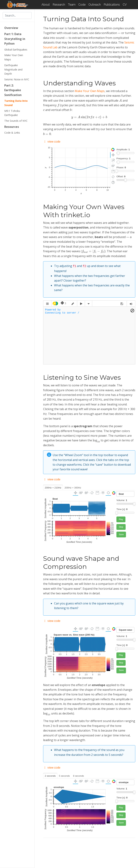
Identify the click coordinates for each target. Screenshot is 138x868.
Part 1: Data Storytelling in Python (15, 39)
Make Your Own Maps (14, 57)
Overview (11, 28)
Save (121, 534)
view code (52, 141)
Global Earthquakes (16, 50)
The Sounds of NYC (16, 121)
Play (121, 519)
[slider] (118, 153)
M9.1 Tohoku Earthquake (12, 113)
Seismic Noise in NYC (17, 79)
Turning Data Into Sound (16, 103)
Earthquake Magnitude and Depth (13, 69)
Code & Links (12, 133)
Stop (121, 527)
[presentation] (120, 100)
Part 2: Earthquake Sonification (13, 90)
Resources (12, 127)
